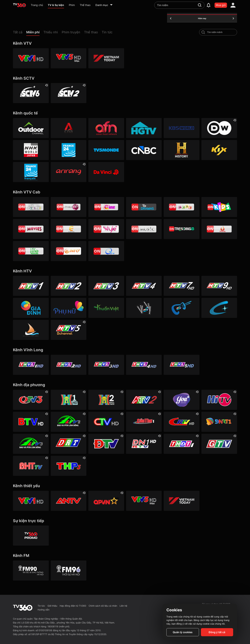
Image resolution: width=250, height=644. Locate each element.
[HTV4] (144, 286)
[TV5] (106, 150)
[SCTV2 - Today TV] (69, 93)
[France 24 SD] (31, 172)
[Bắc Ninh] (31, 422)
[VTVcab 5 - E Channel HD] (69, 229)
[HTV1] (31, 286)
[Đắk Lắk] (69, 444)
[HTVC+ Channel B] (219, 308)
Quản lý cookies (183, 632)
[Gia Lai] (219, 444)
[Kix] (219, 150)
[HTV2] (69, 286)
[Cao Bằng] (182, 422)
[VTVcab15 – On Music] (144, 229)
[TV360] (31, 536)
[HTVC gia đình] (31, 308)
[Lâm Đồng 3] (31, 444)
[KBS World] (182, 128)
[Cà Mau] (106, 422)
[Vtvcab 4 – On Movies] (31, 229)
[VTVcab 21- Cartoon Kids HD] (219, 207)
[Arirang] (69, 172)
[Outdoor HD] (31, 128)
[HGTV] (144, 128)
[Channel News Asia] (69, 128)
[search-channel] (203, 32)
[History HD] (182, 150)
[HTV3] (106, 286)
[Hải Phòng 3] (69, 466)
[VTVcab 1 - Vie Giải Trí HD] (31, 207)
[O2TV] (106, 251)
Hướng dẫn (44, 610)
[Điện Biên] (106, 444)
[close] (244, 10)
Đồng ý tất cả (217, 632)
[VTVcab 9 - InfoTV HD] (69, 251)
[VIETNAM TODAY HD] (106, 58)
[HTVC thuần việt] (106, 308)
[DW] (219, 128)
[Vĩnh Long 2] (69, 365)
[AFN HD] (106, 128)
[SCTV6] (31, 93)
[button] (20, 33)
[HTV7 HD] (182, 286)
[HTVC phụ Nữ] (69, 308)
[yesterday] (171, 18)
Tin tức (41, 606)
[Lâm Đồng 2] (69, 422)
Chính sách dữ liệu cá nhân (103, 606)
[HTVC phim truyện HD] (144, 308)
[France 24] (69, 150)
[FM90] (31, 571)
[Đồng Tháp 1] (182, 444)
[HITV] (219, 400)
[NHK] (31, 150)
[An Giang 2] (144, 400)
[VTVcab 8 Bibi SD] (182, 207)
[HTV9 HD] (219, 286)
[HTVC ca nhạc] (182, 308)
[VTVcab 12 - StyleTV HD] (106, 229)
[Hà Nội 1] (69, 400)
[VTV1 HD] (31, 58)
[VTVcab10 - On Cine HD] (106, 207)
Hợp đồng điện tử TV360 (73, 606)
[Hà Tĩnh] (31, 466)
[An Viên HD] (69, 330)
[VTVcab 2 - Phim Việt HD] (69, 207)
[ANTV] (69, 501)
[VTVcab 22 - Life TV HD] (31, 251)
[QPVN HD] (106, 501)
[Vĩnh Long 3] (106, 365)
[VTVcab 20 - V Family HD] (219, 229)
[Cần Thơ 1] (144, 422)
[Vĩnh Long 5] (182, 365)
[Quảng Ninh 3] (31, 400)
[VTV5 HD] (69, 58)
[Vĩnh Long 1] (31, 365)
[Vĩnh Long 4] (144, 365)
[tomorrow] (233, 18)
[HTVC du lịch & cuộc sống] (31, 330)
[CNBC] (144, 150)
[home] (19, 5)
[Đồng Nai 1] (144, 444)
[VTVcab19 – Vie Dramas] (144, 207)
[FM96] (69, 571)
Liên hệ (123, 606)
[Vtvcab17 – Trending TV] (182, 229)
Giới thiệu (52, 606)
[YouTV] (182, 400)
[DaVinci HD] (106, 172)
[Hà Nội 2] (106, 400)
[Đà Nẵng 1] (219, 422)
